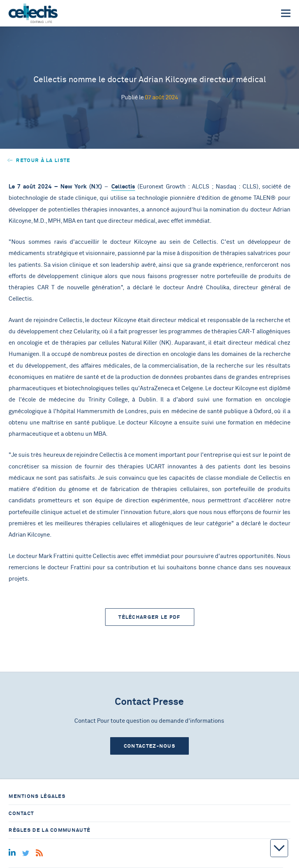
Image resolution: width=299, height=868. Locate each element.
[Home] (33, 13)
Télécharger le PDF (149, 617)
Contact (21, 813)
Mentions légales (37, 796)
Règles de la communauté (49, 830)
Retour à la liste (39, 160)
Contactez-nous (149, 746)
